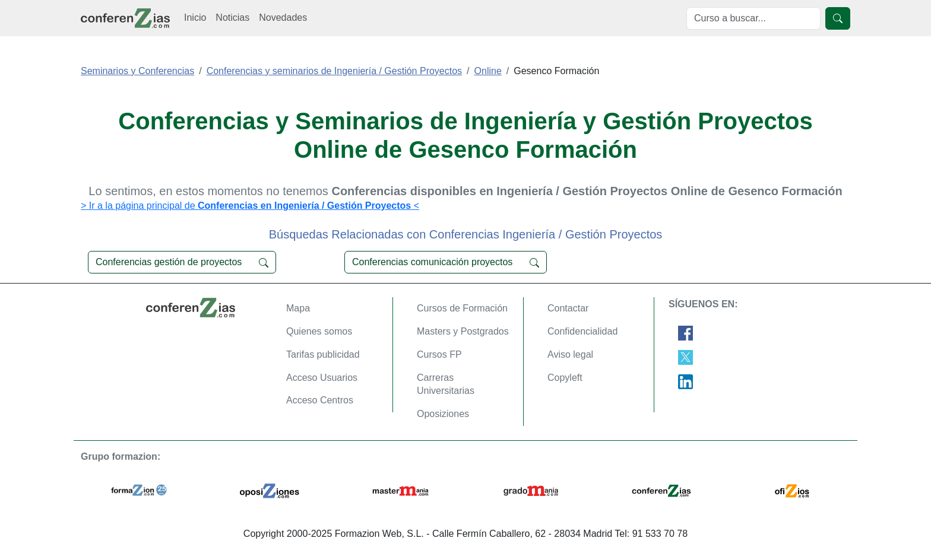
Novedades (283, 17)
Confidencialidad (582, 331)
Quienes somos (319, 331)
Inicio (195, 17)
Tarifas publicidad (323, 354)
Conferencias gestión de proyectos (182, 262)
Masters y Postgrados (463, 331)
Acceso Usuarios (322, 378)
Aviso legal (570, 354)
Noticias (232, 17)
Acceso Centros (320, 400)
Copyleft (565, 378)
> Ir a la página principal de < (250, 206)
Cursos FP (439, 354)
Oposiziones (443, 414)
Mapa (298, 308)
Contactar (568, 308)
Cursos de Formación (462, 308)
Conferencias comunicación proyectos (446, 262)
